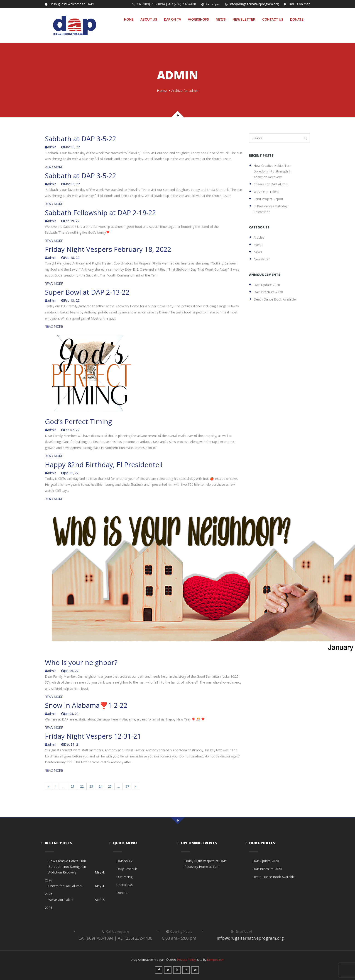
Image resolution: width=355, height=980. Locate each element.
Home (129, 19)
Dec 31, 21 (71, 744)
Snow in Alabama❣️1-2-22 (86, 705)
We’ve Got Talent (266, 192)
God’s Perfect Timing (78, 421)
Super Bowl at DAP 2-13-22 (87, 292)
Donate (297, 19)
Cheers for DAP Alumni (271, 184)
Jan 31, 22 (70, 473)
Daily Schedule (127, 869)
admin (51, 147)
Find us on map (297, 4)
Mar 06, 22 (71, 147)
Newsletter (244, 19)
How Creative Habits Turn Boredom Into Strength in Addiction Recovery (273, 171)
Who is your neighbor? (81, 662)
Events (258, 245)
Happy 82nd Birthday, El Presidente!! (104, 465)
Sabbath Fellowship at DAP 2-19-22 (100, 212)
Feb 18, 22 (70, 258)
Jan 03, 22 (70, 714)
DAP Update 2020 (267, 285)
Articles (259, 237)
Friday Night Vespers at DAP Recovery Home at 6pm (205, 864)
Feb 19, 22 (70, 221)
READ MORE (54, 167)
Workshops (198, 19)
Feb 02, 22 (70, 430)
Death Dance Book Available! (275, 299)
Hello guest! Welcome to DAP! (69, 4)
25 (110, 786)
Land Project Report (268, 199)
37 (127, 786)
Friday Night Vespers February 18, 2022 (108, 249)
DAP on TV (173, 19)
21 (73, 786)
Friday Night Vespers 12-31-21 (93, 736)
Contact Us (273, 19)
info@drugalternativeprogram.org (252, 4)
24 (100, 786)
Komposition (216, 960)
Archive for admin (185, 90)
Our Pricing (124, 877)
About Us (149, 19)
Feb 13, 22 (70, 300)
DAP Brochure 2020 (268, 292)
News (221, 19)
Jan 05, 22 (70, 671)
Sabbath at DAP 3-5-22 (81, 139)
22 (82, 786)
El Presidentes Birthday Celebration (271, 209)
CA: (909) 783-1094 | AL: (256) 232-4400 (164, 4)
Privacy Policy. (187, 960)
